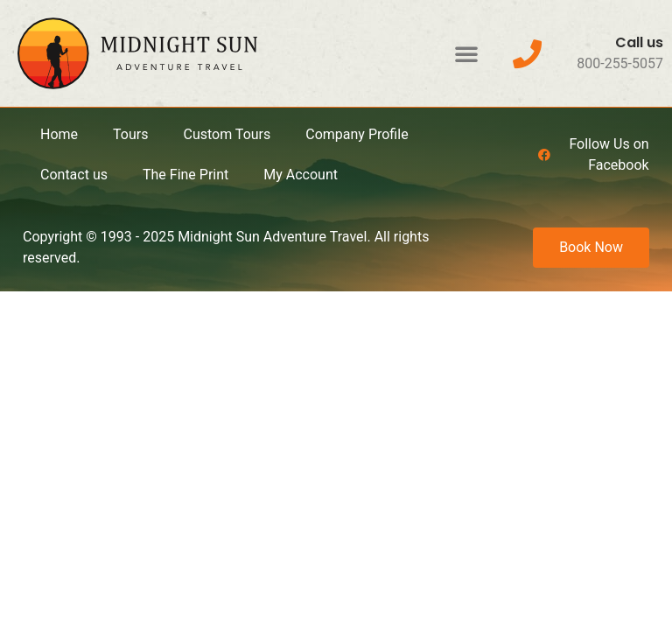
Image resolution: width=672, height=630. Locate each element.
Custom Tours (227, 134)
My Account (301, 175)
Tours (130, 134)
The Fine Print (185, 175)
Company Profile (357, 134)
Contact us (74, 175)
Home (59, 134)
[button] (466, 53)
